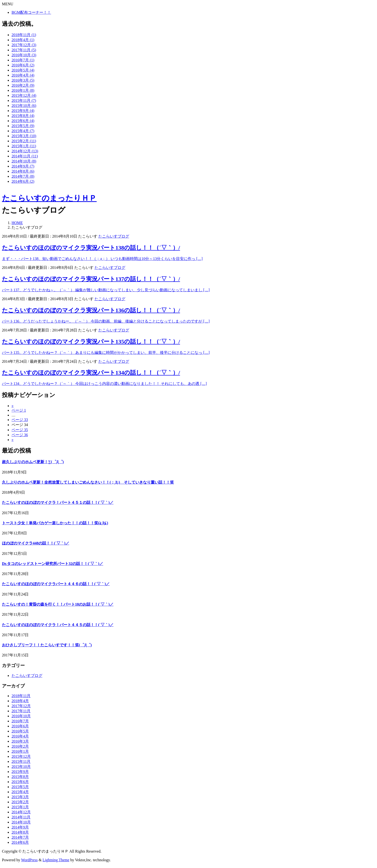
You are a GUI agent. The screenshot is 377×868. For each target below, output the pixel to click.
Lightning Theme (56, 860)
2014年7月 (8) (23, 176)
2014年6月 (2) (23, 181)
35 (20, 430)
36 (20, 435)
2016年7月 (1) (23, 60)
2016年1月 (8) (23, 90)
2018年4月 (20, 701)
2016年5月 (20, 731)
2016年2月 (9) (23, 85)
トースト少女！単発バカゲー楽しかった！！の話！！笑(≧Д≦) (55, 523)
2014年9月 (20, 827)
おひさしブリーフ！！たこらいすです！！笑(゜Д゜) (47, 645)
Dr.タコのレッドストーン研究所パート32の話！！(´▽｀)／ (53, 564)
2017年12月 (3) (24, 45)
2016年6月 (20, 726)
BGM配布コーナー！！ (31, 12)
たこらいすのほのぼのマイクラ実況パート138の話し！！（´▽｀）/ (91, 248)
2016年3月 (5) (23, 80)
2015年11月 (21, 761)
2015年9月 (20, 772)
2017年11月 (21, 711)
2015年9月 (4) (23, 111)
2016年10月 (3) (24, 55)
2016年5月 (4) (23, 70)
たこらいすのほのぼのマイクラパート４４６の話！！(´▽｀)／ (56, 584)
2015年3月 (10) (24, 136)
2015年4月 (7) (23, 131)
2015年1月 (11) (24, 146)
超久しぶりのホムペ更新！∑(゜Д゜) (33, 462)
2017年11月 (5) (24, 50)
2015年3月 (20, 797)
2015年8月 (20, 777)
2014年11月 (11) (25, 156)
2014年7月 (20, 837)
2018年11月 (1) (24, 35)
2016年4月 (20, 736)
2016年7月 (20, 721)
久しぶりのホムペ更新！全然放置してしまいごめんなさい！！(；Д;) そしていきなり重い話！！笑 (88, 482)
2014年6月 (20, 842)
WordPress (29, 860)
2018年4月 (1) (23, 40)
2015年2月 (20, 802)
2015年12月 (21, 756)
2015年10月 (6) (24, 106)
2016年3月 (20, 741)
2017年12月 (21, 706)
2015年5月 (20, 787)
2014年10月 (21, 822)
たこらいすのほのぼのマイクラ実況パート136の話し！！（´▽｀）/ (91, 310)
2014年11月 (21, 817)
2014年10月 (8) (24, 161)
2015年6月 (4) (23, 121)
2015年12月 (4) (24, 95)
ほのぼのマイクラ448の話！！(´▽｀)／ (36, 543)
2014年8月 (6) (23, 171)
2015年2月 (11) (24, 141)
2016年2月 (20, 746)
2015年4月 (20, 792)
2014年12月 (21, 812)
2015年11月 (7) (24, 100)
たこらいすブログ (114, 236)
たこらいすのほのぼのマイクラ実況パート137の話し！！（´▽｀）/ (91, 279)
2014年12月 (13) (25, 151)
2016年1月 (20, 751)
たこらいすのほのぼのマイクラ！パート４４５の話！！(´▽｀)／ (58, 625)
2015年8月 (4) (23, 116)
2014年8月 (20, 832)
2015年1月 (20, 807)
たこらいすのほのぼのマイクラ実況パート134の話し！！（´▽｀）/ (91, 373)
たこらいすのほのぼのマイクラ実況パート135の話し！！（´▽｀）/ (91, 342)
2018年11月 (21, 696)
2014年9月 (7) (23, 166)
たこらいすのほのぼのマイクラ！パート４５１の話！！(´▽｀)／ (58, 502)
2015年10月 (21, 767)
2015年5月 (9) (23, 126)
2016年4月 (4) (23, 75)
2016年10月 (21, 716)
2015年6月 (20, 782)
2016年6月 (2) (23, 65)
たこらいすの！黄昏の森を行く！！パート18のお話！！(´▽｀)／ (58, 604)
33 (20, 420)
